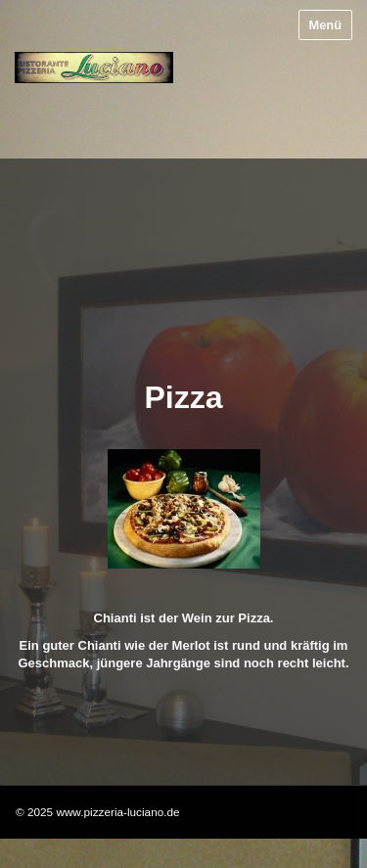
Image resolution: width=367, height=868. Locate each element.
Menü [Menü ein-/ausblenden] (325, 25)
